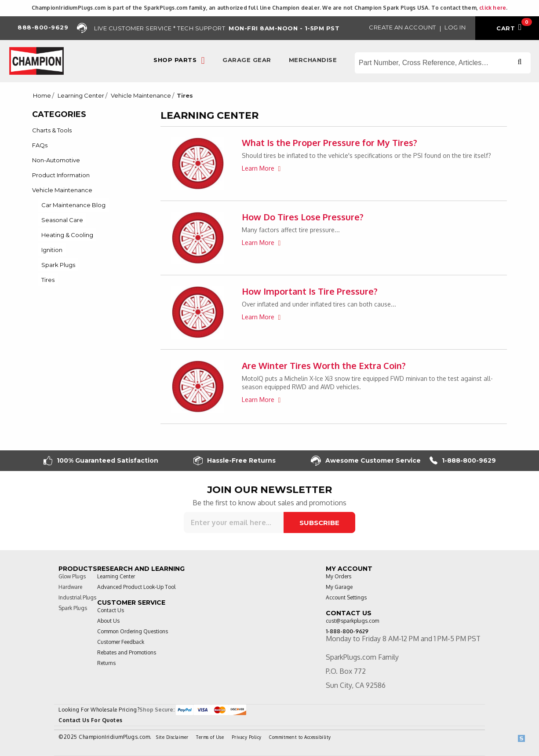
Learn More (259, 168)
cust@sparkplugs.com (352, 621)
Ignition (52, 250)
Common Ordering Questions (133, 631)
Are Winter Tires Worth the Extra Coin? (324, 365)
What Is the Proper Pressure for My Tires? (330, 142)
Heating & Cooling (67, 235)
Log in (455, 27)
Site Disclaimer (172, 737)
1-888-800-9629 (463, 461)
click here (493, 8)
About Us (108, 621)
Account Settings (346, 597)
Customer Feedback (121, 642)
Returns (106, 663)
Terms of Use (210, 737)
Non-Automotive (56, 160)
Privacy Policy (247, 737)
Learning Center (81, 96)
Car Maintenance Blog (73, 205)
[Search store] (443, 63)
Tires (48, 280)
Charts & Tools (52, 130)
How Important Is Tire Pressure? (310, 291)
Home (42, 96)
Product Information (61, 175)
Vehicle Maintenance (141, 96)
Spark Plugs (58, 265)
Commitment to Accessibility (300, 737)
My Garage (339, 587)
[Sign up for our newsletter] (234, 522)
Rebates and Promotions (127, 652)
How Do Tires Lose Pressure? (303, 217)
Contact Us (111, 610)
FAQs (40, 145)
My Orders (339, 576)
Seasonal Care (62, 220)
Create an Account (402, 27)
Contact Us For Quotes (91, 720)
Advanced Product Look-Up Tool (136, 587)
